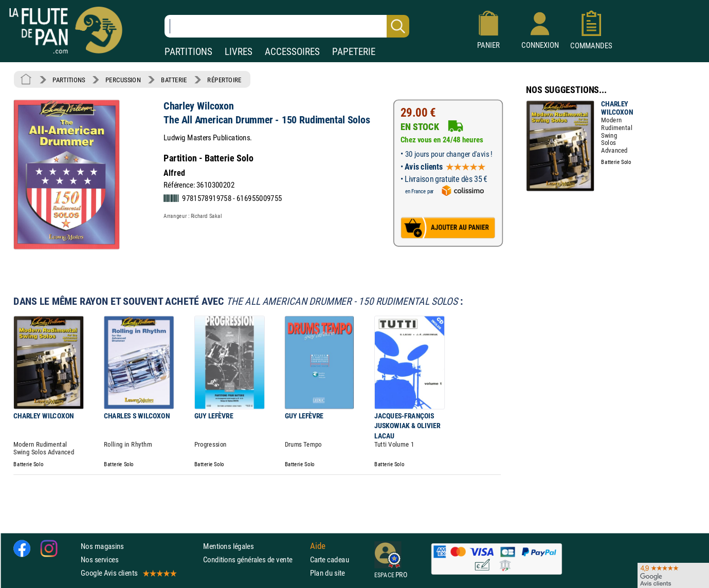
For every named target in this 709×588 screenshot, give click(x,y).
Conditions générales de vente (254, 559)
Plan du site (328, 573)
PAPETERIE (354, 52)
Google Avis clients (128, 573)
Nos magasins (102, 546)
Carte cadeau (330, 559)
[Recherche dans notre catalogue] (287, 26)
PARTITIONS (188, 52)
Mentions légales (228, 546)
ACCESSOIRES (292, 52)
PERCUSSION (123, 80)
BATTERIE (174, 80)
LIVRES (239, 52)
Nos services (99, 559)
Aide (318, 546)
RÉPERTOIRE (224, 80)
